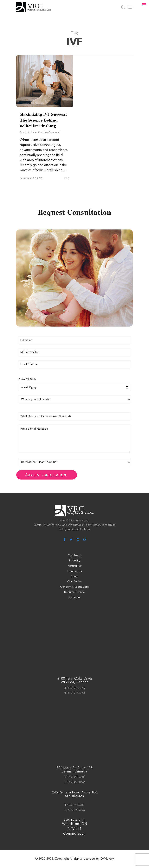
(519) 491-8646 (76, 782)
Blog (75, 576)
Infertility (37, 133)
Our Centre (75, 582)
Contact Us (75, 571)
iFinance (74, 597)
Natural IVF (75, 566)
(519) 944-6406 (76, 693)
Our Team (74, 556)
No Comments (52, 133)
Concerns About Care (74, 587)
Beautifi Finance (74, 592)
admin (27, 133)
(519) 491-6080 (76, 777)
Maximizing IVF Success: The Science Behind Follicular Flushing (43, 120)
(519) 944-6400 (76, 688)
